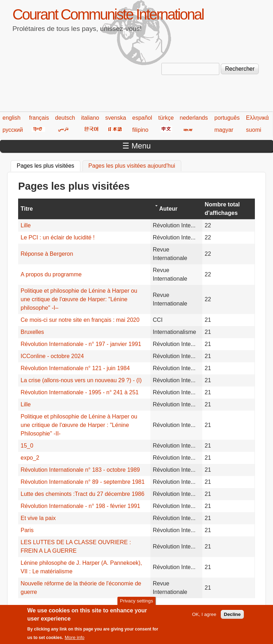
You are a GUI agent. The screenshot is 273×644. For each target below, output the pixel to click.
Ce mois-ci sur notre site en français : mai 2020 (80, 320)
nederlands (194, 118)
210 (93, 608)
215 (162, 608)
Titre (27, 209)
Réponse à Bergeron (47, 254)
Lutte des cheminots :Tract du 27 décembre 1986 (82, 494)
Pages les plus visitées (49, 165)
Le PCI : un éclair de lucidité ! (58, 237)
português (227, 118)
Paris (27, 530)
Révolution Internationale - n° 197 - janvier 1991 (81, 344)
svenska (116, 118)
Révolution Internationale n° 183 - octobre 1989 (80, 470)
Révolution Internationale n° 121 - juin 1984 (75, 368)
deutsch (65, 118)
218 (203, 608)
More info (75, 641)
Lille (26, 225)
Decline (232, 618)
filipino (140, 130)
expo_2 (30, 458)
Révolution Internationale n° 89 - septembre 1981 (83, 482)
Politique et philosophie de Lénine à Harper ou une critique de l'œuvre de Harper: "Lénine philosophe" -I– (79, 299)
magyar (224, 130)
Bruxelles (32, 332)
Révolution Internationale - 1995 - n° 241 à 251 (80, 392)
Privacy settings (136, 604)
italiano (90, 118)
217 (189, 608)
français (39, 118)
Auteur (168, 209)
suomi (254, 130)
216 (175, 608)
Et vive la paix (38, 518)
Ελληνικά (257, 118)
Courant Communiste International (108, 14)
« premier (30, 608)
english (12, 118)
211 (106, 608)
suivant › (231, 608)
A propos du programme (51, 274)
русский (13, 130)
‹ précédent (61, 608)
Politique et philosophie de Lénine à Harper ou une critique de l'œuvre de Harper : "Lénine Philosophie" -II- (79, 425)
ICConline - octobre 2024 (52, 356)
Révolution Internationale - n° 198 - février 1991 (80, 506)
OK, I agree (204, 618)
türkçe (166, 118)
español (142, 118)
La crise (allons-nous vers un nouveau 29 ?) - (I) (81, 380)
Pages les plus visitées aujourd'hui (132, 166)
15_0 (27, 446)
